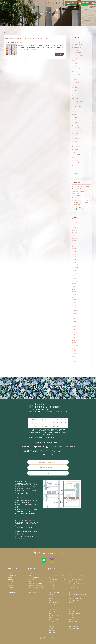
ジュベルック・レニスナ (74, 587)
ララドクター (52, 614)
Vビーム (50, 583)
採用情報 (11, 589)
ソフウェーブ (76, 58)
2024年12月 (75, 243)
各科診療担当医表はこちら (53, 468)
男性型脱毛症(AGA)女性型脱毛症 (35, 583)
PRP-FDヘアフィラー (53, 623)
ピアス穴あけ (71, 617)
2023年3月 (75, 284)
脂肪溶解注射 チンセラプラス (75, 614)
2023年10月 (75, 268)
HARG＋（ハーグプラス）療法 (55, 625)
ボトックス (71, 610)
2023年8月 (75, 273)
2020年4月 (75, 362)
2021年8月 (75, 319)
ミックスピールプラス (78, 101)
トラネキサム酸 (76, 42)
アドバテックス (52, 587)
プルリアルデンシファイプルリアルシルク (77, 581)
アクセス (55, 473)
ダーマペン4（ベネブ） (74, 589)
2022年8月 (75, 294)
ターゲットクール (52, 632)
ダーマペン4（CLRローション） (75, 598)
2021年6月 (75, 324)
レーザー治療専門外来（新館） (35, 578)
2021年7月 (75, 321)
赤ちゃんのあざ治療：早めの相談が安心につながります (81, 188)
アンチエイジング (77, 131)
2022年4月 (75, 302)
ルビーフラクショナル (78, 63)
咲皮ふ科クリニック (77, 147)
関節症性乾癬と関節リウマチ (80, 47)
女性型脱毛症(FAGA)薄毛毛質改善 (36, 585)
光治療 (74, 120)
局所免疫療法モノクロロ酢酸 (35, 593)
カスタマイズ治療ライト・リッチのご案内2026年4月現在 (81, 208)
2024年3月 (75, 254)
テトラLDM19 (52, 589)
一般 (73, 109)
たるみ (74, 77)
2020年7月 (75, 353)
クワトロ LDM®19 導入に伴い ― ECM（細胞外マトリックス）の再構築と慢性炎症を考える (82, 202)
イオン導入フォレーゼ (53, 608)
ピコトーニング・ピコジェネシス (81, 93)
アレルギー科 (32, 580)
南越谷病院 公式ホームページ (52, 462)
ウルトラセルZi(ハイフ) (54, 602)
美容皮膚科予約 (12, 593)
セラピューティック (77, 163)
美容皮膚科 (75, 123)
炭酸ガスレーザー (77, 133)
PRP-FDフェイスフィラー (54, 621)
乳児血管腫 (75, 88)
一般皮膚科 (75, 174)
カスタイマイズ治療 (77, 45)
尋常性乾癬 (75, 125)
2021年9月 (75, 316)
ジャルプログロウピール (54, 615)
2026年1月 (75, 225)
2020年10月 (75, 345)
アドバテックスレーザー (78, 55)
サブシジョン (52, 627)
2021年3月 (75, 332)
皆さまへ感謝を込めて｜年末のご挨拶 (81, 197)
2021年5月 (75, 327)
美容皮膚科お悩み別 (13, 576)
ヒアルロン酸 (71, 612)
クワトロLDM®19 (77, 53)
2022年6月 (75, 300)
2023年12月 (75, 262)
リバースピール (52, 617)
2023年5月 (75, 278)
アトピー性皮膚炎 (77, 128)
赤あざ (74, 85)
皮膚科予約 (12, 591)
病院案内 (11, 574)
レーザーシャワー (52, 596)
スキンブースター (77, 74)
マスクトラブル (76, 171)
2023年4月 (75, 281)
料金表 (11, 578)
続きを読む (59, 54)
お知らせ (11, 585)
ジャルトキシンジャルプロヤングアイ (76, 580)
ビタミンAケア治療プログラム (75, 629)
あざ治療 (75, 90)
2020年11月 (75, 343)
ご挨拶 (74, 66)
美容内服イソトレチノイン (74, 627)
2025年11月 (75, 230)
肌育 (73, 61)
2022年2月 (75, 308)
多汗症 (74, 80)
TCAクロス (51, 629)
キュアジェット (76, 50)
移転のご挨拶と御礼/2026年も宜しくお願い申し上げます (82, 192)
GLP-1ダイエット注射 (73, 625)
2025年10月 (75, 233)
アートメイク (76, 82)
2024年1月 (75, 260)
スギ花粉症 (75, 104)
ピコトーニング (52, 574)
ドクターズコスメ (77, 155)
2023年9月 (75, 270)
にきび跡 (75, 141)
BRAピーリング (76, 98)
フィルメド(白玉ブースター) (74, 585)
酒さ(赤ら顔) (76, 139)
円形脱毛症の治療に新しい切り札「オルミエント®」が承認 (27, 38)
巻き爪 (74, 112)
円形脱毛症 (19, 43)
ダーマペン (75, 165)
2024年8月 (75, 249)
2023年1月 (75, 289)
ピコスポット (52, 572)
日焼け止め (75, 160)
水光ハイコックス (52, 630)
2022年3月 (75, 305)
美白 (73, 157)
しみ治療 (75, 117)
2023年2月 (75, 286)
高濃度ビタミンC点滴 (73, 623)
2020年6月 (75, 356)
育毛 (73, 152)
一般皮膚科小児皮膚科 (33, 572)
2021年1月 (75, 337)
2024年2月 (75, 257)
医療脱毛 (75, 114)
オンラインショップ (13, 587)
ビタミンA (75, 168)
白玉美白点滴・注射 (73, 621)
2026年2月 (75, 222)
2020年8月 (75, 351)
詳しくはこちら (31, 520)
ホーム (7, 32)
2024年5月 (75, 252)
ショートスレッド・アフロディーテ (56, 604)
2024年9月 (75, 246)
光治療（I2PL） (52, 595)
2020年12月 (75, 340)
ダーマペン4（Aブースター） (75, 600)
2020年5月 (75, 359)
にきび (74, 144)
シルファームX (76, 69)
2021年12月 (75, 311)
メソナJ (50, 606)
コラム (11, 583)
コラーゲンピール (77, 106)
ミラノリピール (52, 612)
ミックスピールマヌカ (53, 619)
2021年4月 (75, 329)
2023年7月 (75, 276)
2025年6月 (75, 238)
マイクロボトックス (73, 608)
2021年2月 (75, 335)
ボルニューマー (52, 600)
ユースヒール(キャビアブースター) (76, 583)
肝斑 (73, 71)
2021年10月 (75, 313)
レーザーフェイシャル (78, 136)
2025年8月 (75, 235)
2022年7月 (75, 297)
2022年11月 (75, 292)
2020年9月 (75, 348)
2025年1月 (75, 241)
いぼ (73, 96)
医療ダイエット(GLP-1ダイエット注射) (37, 587)
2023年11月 (75, 265)
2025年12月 (75, 227)
